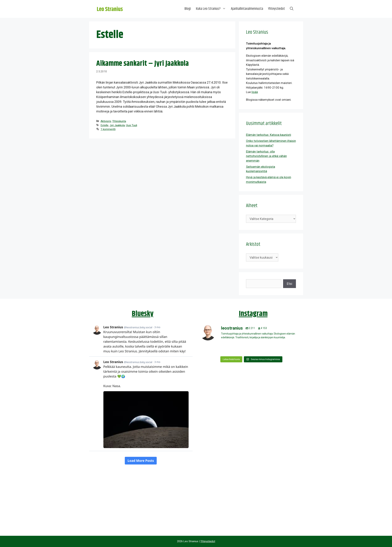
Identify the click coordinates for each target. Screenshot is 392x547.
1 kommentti (108, 129)
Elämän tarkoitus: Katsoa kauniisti (269, 135)
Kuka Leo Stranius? (212, 9)
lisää (255, 92)
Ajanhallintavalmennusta (247, 9)
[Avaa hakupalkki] (292, 9)
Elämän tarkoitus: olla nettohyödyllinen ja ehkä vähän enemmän (266, 156)
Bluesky (143, 314)
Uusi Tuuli (132, 125)
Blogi (188, 9)
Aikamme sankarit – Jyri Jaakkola (143, 64)
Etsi (289, 284)
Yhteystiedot (276, 9)
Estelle (104, 125)
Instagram (253, 314)
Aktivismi (106, 121)
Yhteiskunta (119, 121)
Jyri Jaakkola (117, 125)
